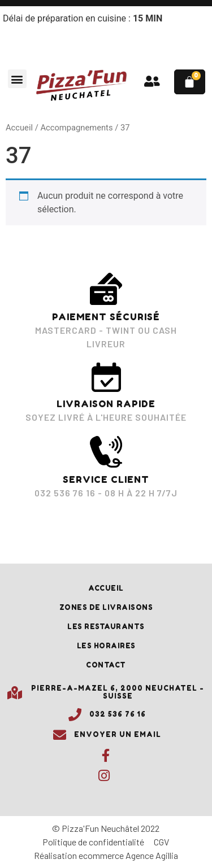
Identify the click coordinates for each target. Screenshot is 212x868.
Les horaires (106, 646)
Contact (106, 665)
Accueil (19, 128)
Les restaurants (106, 627)
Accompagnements (76, 128)
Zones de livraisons (106, 607)
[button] (17, 79)
